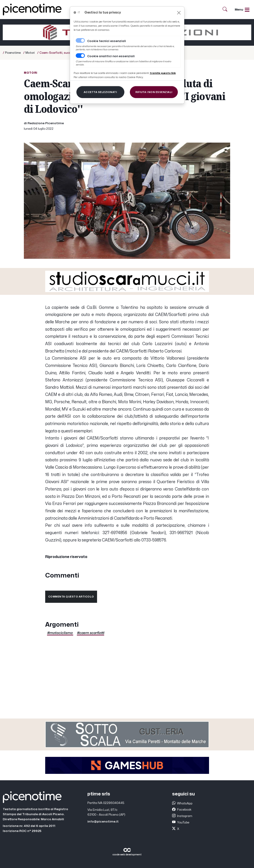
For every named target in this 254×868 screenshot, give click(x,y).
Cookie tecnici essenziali (107, 41)
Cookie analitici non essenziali (111, 56)
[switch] (80, 56)
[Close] (179, 13)
